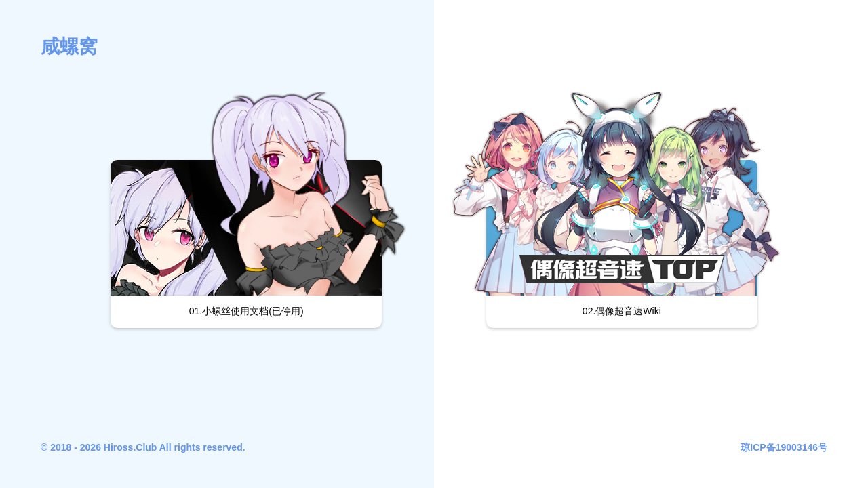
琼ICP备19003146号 (784, 447)
